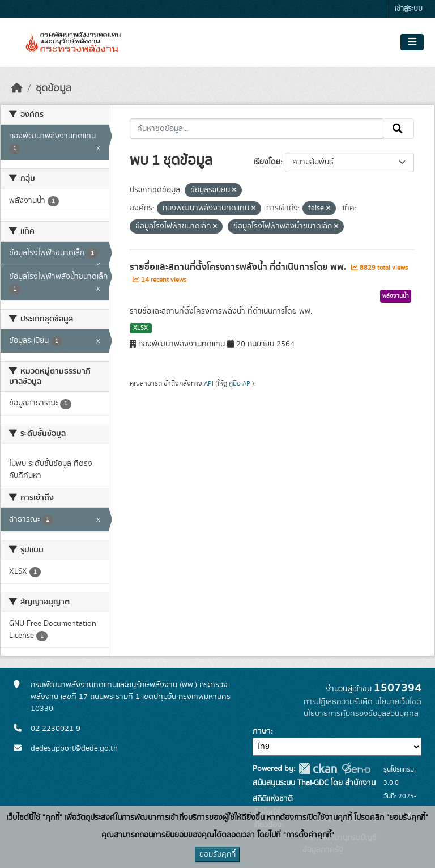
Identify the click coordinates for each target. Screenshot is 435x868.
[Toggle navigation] (412, 43)
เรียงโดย (267, 162)
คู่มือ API (240, 383)
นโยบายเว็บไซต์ (398, 702)
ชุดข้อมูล (54, 88)
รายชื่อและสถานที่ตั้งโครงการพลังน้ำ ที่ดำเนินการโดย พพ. (239, 267)
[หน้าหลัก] (17, 88)
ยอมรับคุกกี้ (217, 854)
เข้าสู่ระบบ (409, 9)
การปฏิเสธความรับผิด (338, 702)
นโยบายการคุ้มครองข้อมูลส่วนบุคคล (361, 714)
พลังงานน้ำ (396, 296)
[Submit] (398, 129)
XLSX (140, 328)
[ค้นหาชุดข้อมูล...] (257, 129)
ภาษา (262, 731)
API (209, 383)
